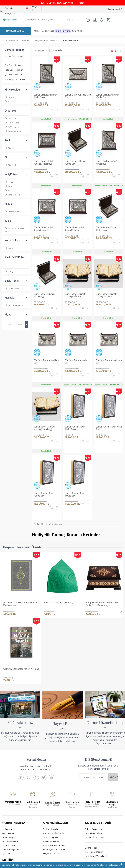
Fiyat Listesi (7, 787)
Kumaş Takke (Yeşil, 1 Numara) (18, 603)
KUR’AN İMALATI (15, 841)
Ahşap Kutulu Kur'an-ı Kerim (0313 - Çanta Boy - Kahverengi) (61, 604)
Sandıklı (10, 191)
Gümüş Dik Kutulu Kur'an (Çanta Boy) (107, 96)
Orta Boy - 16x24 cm (13, 65)
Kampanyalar (63, 31)
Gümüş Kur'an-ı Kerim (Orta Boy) (109, 428)
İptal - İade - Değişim (94, 786)
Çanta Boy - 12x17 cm (14, 75)
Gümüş (9, 148)
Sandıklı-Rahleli (13, 195)
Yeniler (37, 31)
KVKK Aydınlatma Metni (54, 783)
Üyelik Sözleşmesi (51, 775)
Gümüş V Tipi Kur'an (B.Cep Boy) (78, 96)
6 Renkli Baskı (12, 288)
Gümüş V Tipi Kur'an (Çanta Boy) (109, 362)
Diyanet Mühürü (13, 212)
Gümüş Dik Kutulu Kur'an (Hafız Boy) (45, 96)
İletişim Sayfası (8, 827)
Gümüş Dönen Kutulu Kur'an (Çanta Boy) (44, 162)
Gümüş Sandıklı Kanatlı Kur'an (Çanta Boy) (44, 428)
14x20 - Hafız (12, 123)
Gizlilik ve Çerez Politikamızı (94, 865)
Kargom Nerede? (115, 9)
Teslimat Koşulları (51, 763)
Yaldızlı (9, 248)
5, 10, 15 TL (77, 31)
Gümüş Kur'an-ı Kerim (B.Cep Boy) (75, 494)
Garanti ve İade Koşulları (54, 767)
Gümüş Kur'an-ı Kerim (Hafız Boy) (75, 428)
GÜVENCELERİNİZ (48, 841)
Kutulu (9, 182)
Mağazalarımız (8, 767)
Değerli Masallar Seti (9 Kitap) (100, 603)
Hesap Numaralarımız (95, 767)
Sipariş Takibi (91, 782)
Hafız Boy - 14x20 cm (14, 70)
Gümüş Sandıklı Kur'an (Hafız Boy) (106, 229)
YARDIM (73, 841)
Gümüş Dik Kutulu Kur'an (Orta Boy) (107, 162)
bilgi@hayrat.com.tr (11, 823)
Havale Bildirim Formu (95, 771)
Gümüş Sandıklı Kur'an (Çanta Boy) (75, 162)
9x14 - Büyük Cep (13, 131)
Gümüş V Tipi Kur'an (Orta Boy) (77, 362)
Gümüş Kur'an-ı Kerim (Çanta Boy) (44, 494)
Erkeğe (9, 102)
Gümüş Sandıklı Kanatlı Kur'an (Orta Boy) (106, 295)
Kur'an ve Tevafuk (10, 779)
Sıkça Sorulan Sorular (53, 787)
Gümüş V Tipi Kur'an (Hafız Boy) (46, 362)
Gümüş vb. (11, 165)
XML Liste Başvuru (10, 775)
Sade (8, 186)
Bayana (9, 97)
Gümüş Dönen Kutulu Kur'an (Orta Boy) (75, 229)
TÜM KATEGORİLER (16, 31)
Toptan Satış (7, 771)
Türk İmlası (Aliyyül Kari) (14, 230)
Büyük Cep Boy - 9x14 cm (15, 79)
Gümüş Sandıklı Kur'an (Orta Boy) (44, 295)
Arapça (9, 271)
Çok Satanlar (48, 31)
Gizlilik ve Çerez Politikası (55, 779)
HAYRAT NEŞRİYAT (14, 305)
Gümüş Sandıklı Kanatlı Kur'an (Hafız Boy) (75, 295)
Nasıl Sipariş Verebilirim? (96, 790)
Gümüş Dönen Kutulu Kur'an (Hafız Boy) (44, 229)
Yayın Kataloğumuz (10, 783)
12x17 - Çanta (12, 127)
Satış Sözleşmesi (51, 771)
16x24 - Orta (11, 119)
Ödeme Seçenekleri (94, 763)
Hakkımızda (7, 763)
